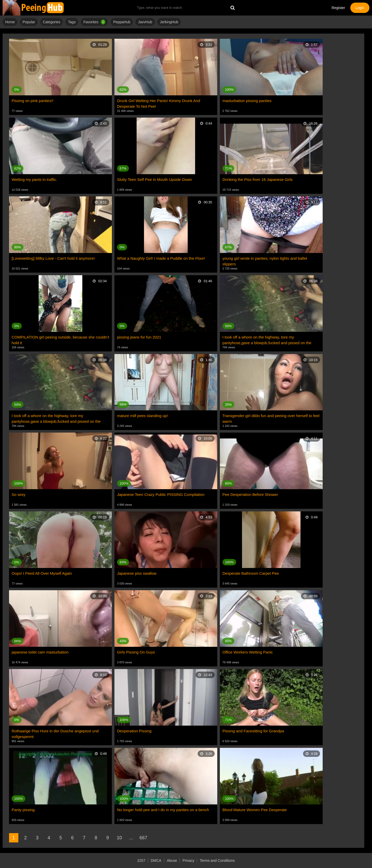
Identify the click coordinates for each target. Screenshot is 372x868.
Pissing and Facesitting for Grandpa (253, 731)
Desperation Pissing (134, 731)
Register (338, 8)
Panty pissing (23, 810)
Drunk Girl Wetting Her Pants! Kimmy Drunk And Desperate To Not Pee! (159, 103)
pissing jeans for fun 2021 (139, 337)
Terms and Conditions (217, 861)
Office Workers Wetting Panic (248, 652)
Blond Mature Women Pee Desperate (255, 810)
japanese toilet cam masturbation (40, 652)
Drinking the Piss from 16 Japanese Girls (258, 179)
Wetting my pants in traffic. (34, 179)
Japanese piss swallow (137, 573)
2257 (141, 861)
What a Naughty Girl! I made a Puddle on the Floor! (161, 258)
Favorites (94, 22)
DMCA (156, 861)
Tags (72, 22)
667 (143, 838)
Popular (29, 22)
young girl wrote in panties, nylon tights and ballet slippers (265, 261)
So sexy (18, 494)
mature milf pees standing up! (142, 416)
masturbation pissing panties (247, 101)
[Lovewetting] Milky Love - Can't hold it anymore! (53, 258)
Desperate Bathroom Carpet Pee (251, 573)
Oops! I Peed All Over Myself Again (42, 573)
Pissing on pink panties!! (33, 101)
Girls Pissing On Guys (136, 652)
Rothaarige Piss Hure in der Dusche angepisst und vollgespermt (55, 734)
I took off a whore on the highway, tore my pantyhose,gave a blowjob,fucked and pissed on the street (267, 340)
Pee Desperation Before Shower (250, 494)
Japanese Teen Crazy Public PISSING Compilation (161, 494)
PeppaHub (122, 22)
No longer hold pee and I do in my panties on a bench (163, 810)
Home (10, 22)
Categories (52, 22)
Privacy (188, 861)
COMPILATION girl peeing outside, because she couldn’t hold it (60, 340)
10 (119, 838)
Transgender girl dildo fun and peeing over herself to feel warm (271, 418)
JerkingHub (169, 22)
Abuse (172, 861)
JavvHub (145, 22)
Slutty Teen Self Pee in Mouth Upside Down (154, 179)
